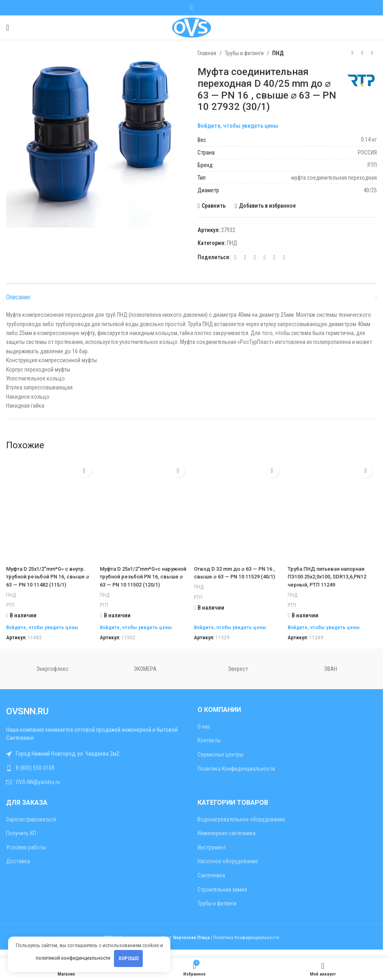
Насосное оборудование (228, 869)
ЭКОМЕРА (145, 677)
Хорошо (129, 958)
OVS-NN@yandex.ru (38, 790)
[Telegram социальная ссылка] (274, 257)
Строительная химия (222, 897)
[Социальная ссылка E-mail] (235, 257)
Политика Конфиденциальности (236, 776)
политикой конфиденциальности (73, 958)
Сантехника (211, 883)
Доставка (18, 869)
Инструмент (212, 855)
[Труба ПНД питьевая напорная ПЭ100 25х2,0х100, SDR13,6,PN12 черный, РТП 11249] (334, 510)
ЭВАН (331, 677)
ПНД (278, 53)
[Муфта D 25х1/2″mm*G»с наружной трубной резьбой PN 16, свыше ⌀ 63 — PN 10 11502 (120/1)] (144, 510)
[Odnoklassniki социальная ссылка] (245, 257)
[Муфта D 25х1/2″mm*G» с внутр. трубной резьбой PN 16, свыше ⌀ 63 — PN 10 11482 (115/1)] (49, 510)
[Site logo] (191, 27)
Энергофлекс (53, 677)
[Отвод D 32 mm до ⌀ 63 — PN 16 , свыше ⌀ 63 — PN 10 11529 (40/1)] (239, 510)
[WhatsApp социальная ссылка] (191, 8)
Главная (207, 53)
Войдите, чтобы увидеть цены (238, 126)
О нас (204, 734)
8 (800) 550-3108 (35, 776)
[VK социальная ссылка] (264, 257)
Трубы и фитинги (244, 53)
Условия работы (26, 855)
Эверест (238, 677)
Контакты (209, 748)
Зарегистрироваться (31, 827)
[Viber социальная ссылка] (284, 257)
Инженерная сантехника (227, 841)
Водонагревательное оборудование (241, 827)
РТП (11, 613)
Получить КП (21, 841)
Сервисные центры (220, 763)
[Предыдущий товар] (352, 53)
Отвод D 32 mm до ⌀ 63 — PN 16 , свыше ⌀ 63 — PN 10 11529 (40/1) (238, 577)
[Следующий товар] (372, 53)
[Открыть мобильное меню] (8, 28)
